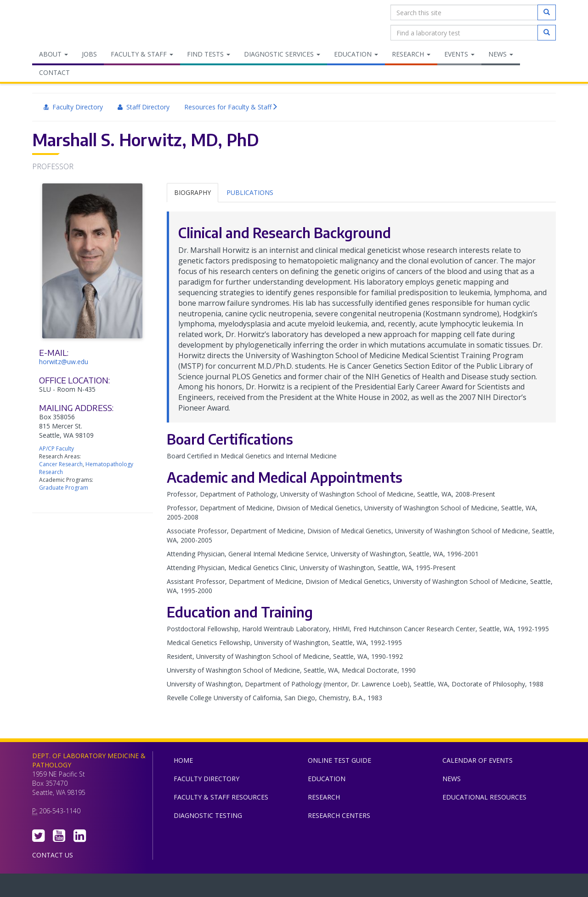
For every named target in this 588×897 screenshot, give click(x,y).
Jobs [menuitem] (89, 54)
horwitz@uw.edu (64, 362)
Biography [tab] (192, 192)
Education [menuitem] (356, 54)
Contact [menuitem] (54, 72)
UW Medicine (218, 887)
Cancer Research (61, 464)
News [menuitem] (501, 54)
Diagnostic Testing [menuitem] (208, 815)
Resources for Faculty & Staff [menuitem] (231, 107)
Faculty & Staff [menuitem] (142, 54)
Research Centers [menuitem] (339, 815)
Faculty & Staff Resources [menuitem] (221, 797)
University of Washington (333, 887)
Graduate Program (64, 488)
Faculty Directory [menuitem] (73, 107)
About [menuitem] (54, 54)
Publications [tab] (250, 192)
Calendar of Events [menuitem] (478, 760)
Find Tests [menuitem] (209, 54)
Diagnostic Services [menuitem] (282, 54)
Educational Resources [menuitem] (484, 797)
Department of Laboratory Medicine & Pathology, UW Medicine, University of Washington (79, 23)
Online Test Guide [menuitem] (339, 760)
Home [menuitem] (183, 760)
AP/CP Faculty (57, 448)
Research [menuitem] (411, 54)
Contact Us (53, 855)
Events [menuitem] (459, 54)
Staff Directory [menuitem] (144, 107)
